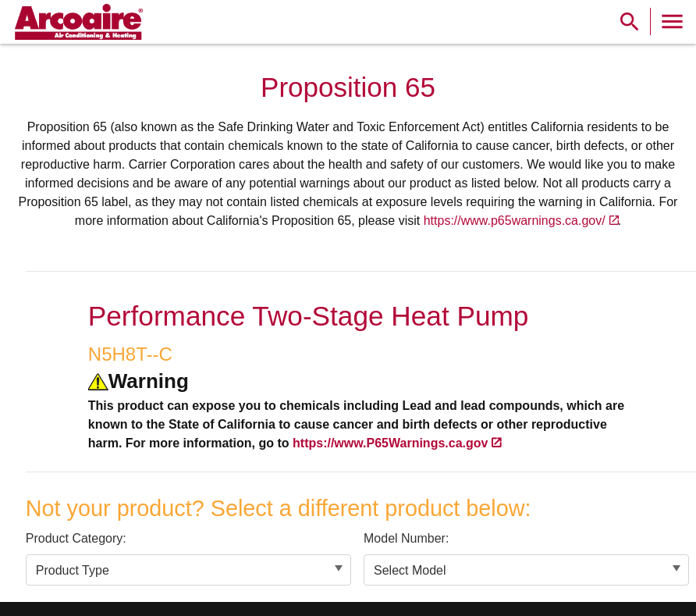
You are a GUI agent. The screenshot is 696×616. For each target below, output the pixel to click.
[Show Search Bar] (630, 21)
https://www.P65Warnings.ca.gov (390, 443)
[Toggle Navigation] (672, 21)
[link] (76, 22)
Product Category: (76, 538)
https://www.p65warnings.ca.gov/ (515, 221)
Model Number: (406, 538)
